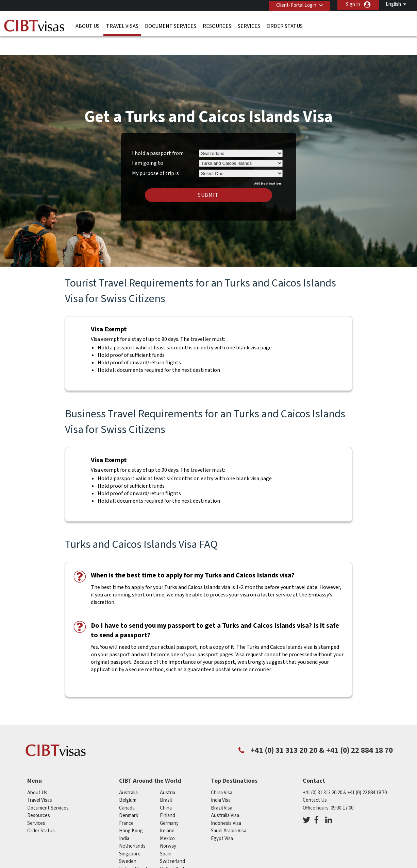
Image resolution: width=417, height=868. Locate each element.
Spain (166, 833)
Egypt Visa (222, 818)
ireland (167, 810)
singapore (130, 833)
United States (175, 848)
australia (128, 772)
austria (168, 772)
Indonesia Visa (226, 803)
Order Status (285, 25)
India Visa (221, 780)
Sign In (353, 5)
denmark (129, 795)
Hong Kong (131, 810)
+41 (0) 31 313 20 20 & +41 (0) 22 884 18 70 (345, 772)
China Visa (222, 772)
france (126, 803)
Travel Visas (122, 25)
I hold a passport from (158, 133)
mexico (167, 818)
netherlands (132, 826)
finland (168, 795)
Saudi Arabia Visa (229, 810)
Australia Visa (225, 795)
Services (249, 25)
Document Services (171, 25)
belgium (128, 780)
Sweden (128, 841)
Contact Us (315, 780)
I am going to (148, 143)
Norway (168, 826)
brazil (166, 780)
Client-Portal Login (295, 5)
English (393, 4)
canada (127, 787)
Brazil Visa (222, 787)
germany (169, 803)
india (124, 818)
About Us (88, 25)
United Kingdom (136, 848)
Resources (217, 25)
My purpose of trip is (155, 152)
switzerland (172, 841)
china (166, 787)
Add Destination (268, 163)
